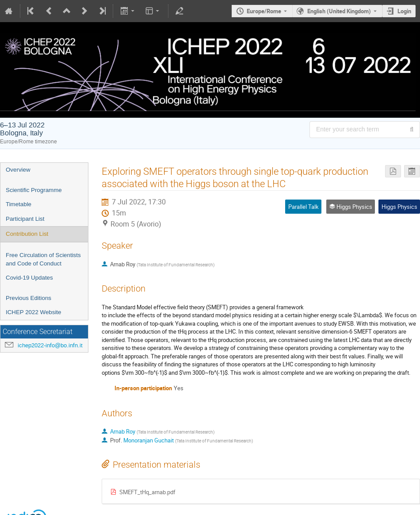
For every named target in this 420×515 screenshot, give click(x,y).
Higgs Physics (399, 207)
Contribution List (27, 234)
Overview (18, 170)
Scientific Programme (34, 190)
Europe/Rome (264, 11)
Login (404, 11)
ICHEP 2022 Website (33, 312)
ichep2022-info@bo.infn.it (50, 345)
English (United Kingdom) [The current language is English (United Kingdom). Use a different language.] (339, 11)
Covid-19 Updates (29, 278)
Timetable (19, 204)
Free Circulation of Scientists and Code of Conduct (43, 259)
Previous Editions (29, 298)
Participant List (25, 219)
